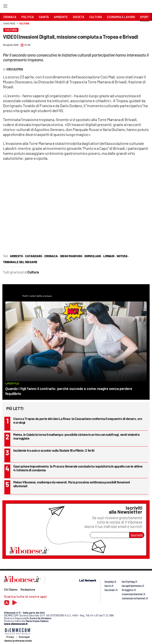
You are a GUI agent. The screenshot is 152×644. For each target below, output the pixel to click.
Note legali (24, 637)
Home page (9, 23)
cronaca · (52, 256)
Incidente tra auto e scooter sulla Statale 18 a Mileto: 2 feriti (54, 450)
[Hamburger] (5, 7)
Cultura (24, 23)
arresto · (17, 256)
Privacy (10, 637)
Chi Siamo (11, 589)
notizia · (123, 256)
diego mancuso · (72, 256)
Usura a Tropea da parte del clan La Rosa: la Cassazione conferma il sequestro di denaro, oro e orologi (78, 420)
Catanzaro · (34, 256)
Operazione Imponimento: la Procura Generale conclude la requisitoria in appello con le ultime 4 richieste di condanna (78, 468)
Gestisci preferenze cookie (18, 641)
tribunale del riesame (20, 262)
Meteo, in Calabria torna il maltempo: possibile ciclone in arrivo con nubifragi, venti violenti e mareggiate (76, 436)
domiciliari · (93, 256)
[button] (144, 26)
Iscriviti (137, 535)
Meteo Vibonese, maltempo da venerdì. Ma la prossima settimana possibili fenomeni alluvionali (72, 484)
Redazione (28, 589)
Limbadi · (110, 256)
